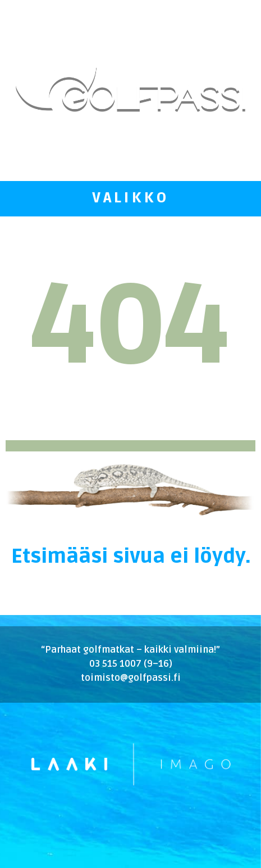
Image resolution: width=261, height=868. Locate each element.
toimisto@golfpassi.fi (131, 678)
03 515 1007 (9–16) (131, 664)
